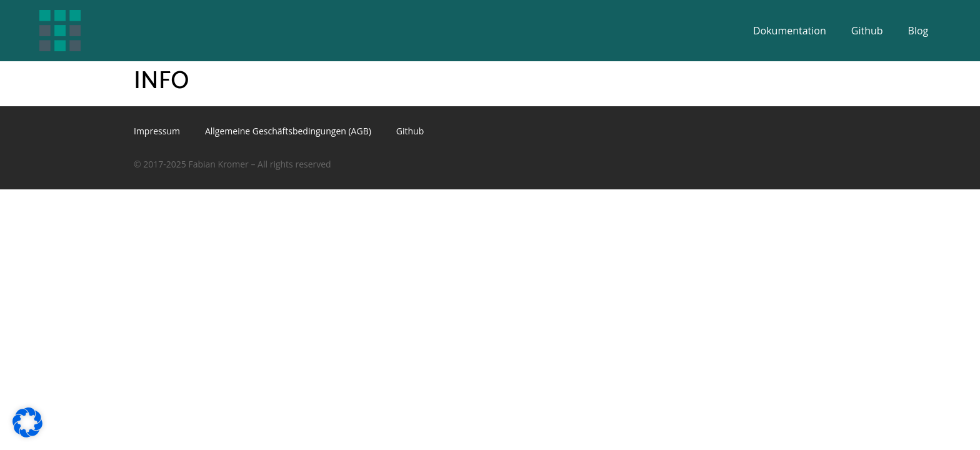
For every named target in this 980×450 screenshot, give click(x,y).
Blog (918, 31)
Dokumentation (790, 31)
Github (867, 31)
